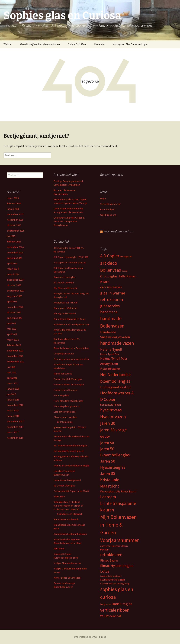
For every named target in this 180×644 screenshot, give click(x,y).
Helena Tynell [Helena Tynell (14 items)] (111, 349)
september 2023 (16, 291)
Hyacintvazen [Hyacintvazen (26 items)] (113, 417)
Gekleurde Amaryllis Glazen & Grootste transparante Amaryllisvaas (69, 221)
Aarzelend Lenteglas (64, 277)
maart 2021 (13, 383)
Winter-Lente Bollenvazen (67, 578)
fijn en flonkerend (63, 374)
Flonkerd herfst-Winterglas (68, 379)
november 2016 (15, 438)
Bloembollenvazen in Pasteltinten (71, 348)
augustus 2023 (15, 296)
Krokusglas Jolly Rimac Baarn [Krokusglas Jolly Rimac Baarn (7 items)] (118, 491)
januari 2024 (13, 274)
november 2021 (15, 356)
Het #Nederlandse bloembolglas (71, 446)
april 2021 (12, 378)
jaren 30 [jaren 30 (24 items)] (108, 423)
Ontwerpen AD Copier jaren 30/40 (71, 491)
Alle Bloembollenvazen (66, 288)
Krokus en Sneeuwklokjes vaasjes (71, 466)
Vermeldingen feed (110, 204)
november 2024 (15, 252)
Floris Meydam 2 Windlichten (68, 401)
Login (103, 198)
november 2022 (15, 307)
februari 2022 (14, 345)
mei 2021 (12, 372)
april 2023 (12, 302)
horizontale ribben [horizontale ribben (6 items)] (110, 405)
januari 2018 (13, 416)
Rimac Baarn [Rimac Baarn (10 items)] (109, 560)
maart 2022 (13, 340)
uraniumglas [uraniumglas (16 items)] (122, 604)
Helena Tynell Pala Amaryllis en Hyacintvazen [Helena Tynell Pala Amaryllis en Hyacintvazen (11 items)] (114, 364)
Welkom (8, 44)
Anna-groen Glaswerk (65, 313)
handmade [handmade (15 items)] (109, 312)
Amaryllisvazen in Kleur (66, 303)
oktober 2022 (14, 312)
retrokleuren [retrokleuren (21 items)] (111, 555)
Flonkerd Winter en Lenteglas (69, 385)
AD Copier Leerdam (64, 283)
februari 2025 (14, 242)
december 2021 (15, 351)
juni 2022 (12, 323)
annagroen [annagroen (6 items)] (126, 256)
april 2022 (12, 334)
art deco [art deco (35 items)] (109, 263)
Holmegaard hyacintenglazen (69, 451)
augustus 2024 (15, 258)
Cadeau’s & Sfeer (77, 44)
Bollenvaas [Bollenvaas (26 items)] (111, 270)
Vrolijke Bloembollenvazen (67, 563)
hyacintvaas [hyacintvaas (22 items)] (111, 410)
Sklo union (59, 549)
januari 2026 (13, 209)
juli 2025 (11, 236)
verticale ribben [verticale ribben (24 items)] (115, 610)
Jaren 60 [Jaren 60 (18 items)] (107, 474)
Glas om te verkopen (65, 412)
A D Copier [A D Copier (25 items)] (110, 256)
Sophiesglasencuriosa (118, 231)
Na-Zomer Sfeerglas (64, 486)
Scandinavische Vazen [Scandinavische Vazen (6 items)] (112, 580)
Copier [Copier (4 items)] (125, 271)
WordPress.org (108, 215)
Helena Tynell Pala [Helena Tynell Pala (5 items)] (110, 354)
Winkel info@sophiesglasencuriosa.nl (40, 44)
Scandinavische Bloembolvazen (70, 534)
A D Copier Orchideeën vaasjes (70, 262)
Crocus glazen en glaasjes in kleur (71, 359)
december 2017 (15, 421)
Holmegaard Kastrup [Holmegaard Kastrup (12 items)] (116, 387)
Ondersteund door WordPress (90, 637)
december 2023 (15, 280)
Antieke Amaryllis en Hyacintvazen (72, 324)
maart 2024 (13, 269)
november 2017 (15, 427)
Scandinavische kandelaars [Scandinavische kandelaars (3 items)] (111, 576)
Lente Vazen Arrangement (67, 480)
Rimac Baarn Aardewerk (66, 519)
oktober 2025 (14, 225)
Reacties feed (108, 209)
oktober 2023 (14, 285)
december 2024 (15, 247)
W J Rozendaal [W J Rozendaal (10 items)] (110, 616)
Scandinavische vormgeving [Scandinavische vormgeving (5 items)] (115, 584)
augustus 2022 (15, 318)
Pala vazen (59, 496)
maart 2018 (13, 411)
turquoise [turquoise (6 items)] (106, 604)
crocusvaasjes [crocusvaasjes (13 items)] (111, 287)
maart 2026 (13, 198)
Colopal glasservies (64, 354)
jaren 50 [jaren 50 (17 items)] (107, 443)
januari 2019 (13, 400)
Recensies (100, 44)
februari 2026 (14, 203)
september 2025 (16, 231)
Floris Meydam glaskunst (67, 406)
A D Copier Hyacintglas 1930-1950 (71, 257)
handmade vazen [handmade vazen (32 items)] (117, 343)
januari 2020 (13, 389)
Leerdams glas (65, 422)
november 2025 (15, 220)
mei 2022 (12, 329)
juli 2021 (11, 367)
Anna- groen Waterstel (65, 308)
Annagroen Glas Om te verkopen (131, 44)
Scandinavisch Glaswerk (70, 514)
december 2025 (15, 214)
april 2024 (12, 263)
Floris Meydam (61, 395)
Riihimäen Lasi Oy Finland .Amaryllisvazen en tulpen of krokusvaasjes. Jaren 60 (68, 506)
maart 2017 (13, 432)
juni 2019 (12, 394)
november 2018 (15, 405)
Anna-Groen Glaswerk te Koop (69, 319)
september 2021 (16, 361)
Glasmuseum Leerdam (65, 417)
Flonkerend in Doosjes (65, 390)
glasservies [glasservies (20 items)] (110, 306)
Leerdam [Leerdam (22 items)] (108, 497)
